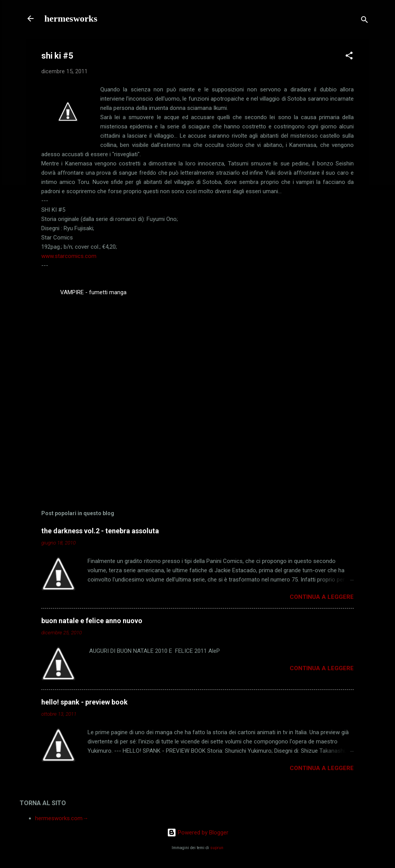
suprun (217, 848)
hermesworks (71, 19)
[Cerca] (365, 21)
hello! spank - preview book (84, 702)
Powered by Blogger (198, 833)
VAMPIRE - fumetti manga (93, 292)
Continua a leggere (322, 597)
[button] (349, 57)
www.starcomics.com (69, 256)
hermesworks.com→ (62, 818)
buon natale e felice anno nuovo (92, 621)
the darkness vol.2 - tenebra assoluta (100, 531)
